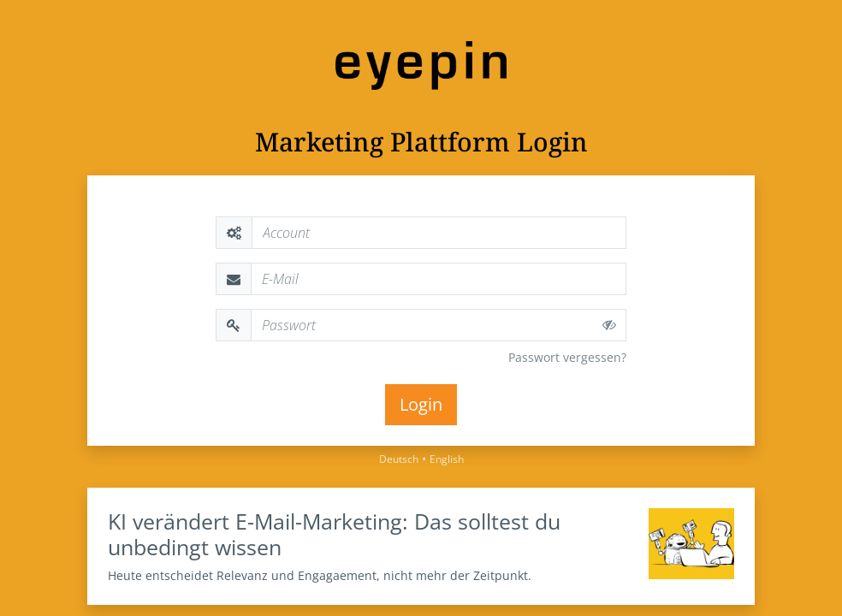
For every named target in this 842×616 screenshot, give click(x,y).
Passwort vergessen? (567, 357)
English (447, 459)
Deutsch (399, 459)
